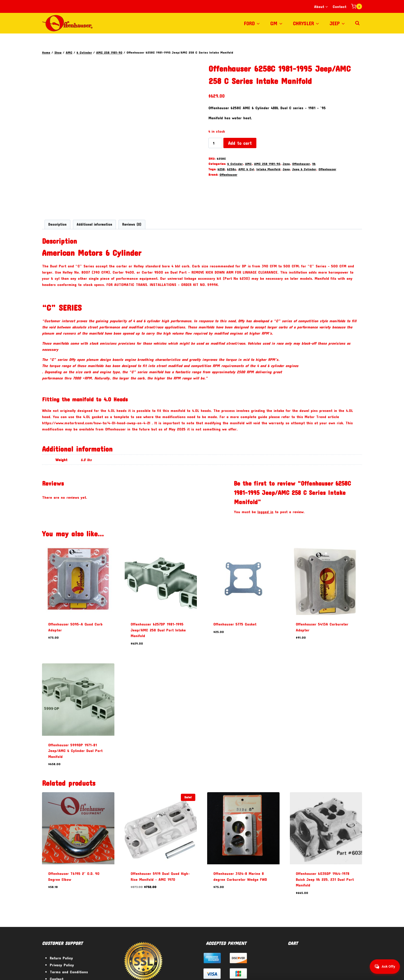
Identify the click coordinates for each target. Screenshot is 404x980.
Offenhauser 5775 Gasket (235, 589)
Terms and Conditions (69, 937)
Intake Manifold (268, 169)
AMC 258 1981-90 (267, 164)
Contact (339, 6)
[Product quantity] (215, 143)
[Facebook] (330, 971)
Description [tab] (57, 189)
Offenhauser (301, 164)
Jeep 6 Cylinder (304, 169)
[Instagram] (356, 971)
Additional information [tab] (94, 189)
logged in (265, 477)
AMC (248, 164)
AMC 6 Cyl (246, 169)
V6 (314, 164)
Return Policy (61, 923)
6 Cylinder (235, 164)
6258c (232, 169)
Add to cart (240, 143)
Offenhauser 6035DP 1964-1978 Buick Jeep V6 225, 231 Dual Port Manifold (325, 844)
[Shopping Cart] (357, 6)
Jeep (286, 164)
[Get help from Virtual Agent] (382, 967)
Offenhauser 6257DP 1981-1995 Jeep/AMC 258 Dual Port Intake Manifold (158, 595)
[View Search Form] (357, 23)
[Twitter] (343, 971)
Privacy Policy (62, 930)
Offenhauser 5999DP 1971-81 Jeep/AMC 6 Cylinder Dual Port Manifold (75, 716)
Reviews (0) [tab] (132, 189)
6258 (221, 169)
